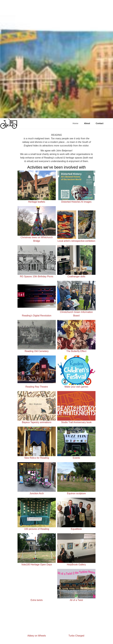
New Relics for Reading (37, 458)
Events (76, 458)
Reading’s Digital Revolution (37, 316)
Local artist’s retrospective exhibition (76, 241)
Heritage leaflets (37, 202)
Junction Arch (37, 493)
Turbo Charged (76, 636)
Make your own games (76, 387)
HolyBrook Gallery (76, 565)
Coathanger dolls (76, 276)
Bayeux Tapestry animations (37, 422)
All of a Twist (76, 600)
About (87, 123)
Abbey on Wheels (37, 636)
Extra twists (37, 600)
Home (75, 123)
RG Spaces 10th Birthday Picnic (37, 276)
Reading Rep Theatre (37, 387)
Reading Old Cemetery (37, 351)
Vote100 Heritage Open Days (37, 565)
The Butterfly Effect (76, 351)
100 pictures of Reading (37, 529)
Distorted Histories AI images (76, 202)
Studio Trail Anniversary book (76, 422)
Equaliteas (76, 529)
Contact (100, 123)
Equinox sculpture (76, 493)
